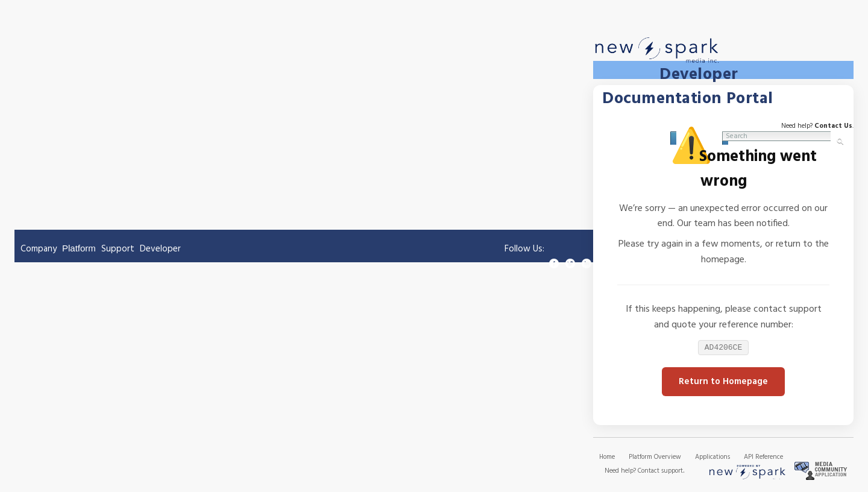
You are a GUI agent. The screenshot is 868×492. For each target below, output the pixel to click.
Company (39, 249)
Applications (712, 458)
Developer (160, 249)
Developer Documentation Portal (688, 86)
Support (118, 249)
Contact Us (833, 125)
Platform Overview (655, 458)
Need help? (621, 472)
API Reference (763, 458)
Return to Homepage (723, 383)
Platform (79, 248)
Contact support (660, 472)
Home (607, 458)
